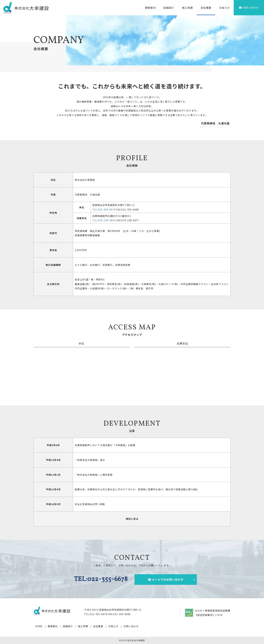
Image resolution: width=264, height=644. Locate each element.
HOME (39, 626)
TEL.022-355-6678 (104, 210)
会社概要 (206, 8)
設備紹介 (169, 8)
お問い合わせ (131, 626)
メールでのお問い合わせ (172, 579)
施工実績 (187, 8)
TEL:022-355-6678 (101, 579)
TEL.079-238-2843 (104, 220)
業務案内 (150, 8)
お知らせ (224, 8)
